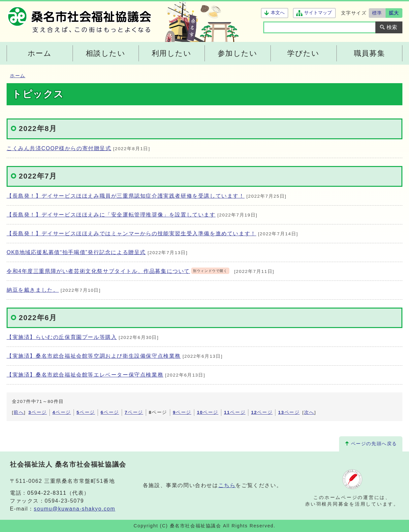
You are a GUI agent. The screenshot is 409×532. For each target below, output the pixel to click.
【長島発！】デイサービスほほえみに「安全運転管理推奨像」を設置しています (111, 215)
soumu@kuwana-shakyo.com (75, 509)
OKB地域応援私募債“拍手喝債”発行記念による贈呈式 (76, 252)
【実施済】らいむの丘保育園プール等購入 (62, 337)
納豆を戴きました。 (33, 290)
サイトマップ (318, 13)
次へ (309, 412)
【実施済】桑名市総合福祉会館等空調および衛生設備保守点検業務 (94, 356)
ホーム (18, 76)
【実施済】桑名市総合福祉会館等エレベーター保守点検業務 (85, 375)
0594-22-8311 (47, 493)
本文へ (278, 13)
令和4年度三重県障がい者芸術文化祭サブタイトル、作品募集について (118, 271)
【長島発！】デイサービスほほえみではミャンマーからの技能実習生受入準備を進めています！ (131, 233)
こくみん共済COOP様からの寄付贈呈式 (59, 148)
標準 (377, 13)
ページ (38, 412)
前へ (19, 412)
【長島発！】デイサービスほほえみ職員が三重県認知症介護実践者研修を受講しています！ (126, 196)
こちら (227, 485)
